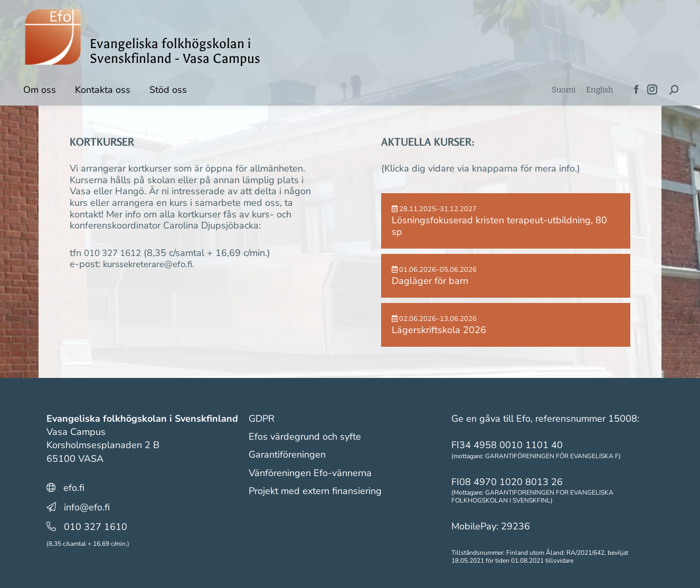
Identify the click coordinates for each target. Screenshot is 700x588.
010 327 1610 (96, 527)
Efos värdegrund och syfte (305, 437)
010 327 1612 (116, 253)
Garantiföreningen (287, 454)
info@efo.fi (87, 507)
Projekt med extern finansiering (315, 491)
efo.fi (74, 488)
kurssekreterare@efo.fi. (152, 264)
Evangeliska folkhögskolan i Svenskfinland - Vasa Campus (175, 51)
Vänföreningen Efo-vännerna (310, 473)
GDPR (262, 419)
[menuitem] (564, 90)
